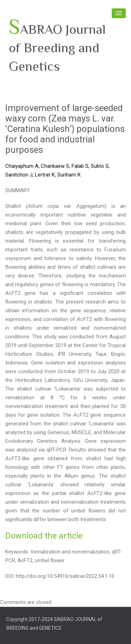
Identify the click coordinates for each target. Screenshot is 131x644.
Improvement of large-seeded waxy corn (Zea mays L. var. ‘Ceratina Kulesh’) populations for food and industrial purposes (65, 129)
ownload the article (47, 536)
